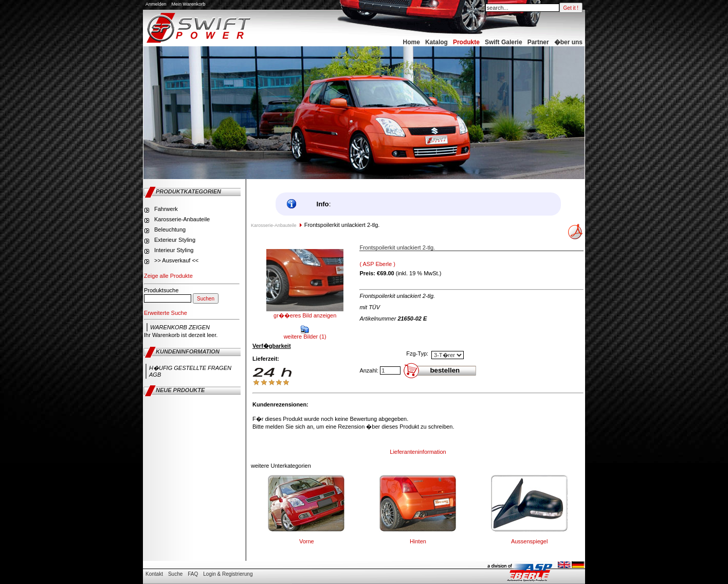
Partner (538, 42)
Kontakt (154, 574)
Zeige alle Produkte (168, 276)
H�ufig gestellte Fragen (190, 368)
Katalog (436, 42)
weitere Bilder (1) (305, 334)
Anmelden (156, 4)
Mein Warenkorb (189, 4)
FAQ (193, 574)
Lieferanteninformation (418, 452)
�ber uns (568, 42)
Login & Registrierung (228, 574)
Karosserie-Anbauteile (274, 225)
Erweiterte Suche (166, 313)
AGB (155, 375)
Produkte (466, 42)
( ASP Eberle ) (377, 264)
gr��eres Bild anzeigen (305, 312)
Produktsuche (161, 290)
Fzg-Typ (416, 353)
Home (412, 42)
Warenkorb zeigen (180, 327)
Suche (175, 574)
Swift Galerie (504, 42)
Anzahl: (369, 370)
